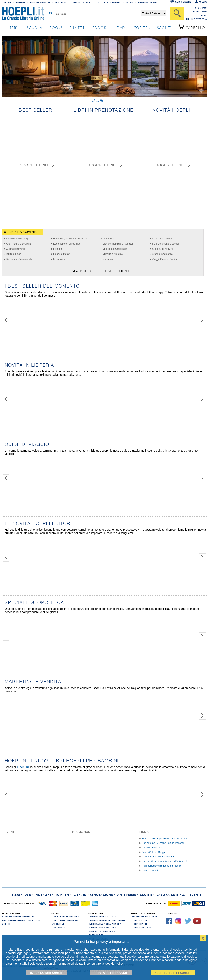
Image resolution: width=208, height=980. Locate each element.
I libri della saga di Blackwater (158, 857)
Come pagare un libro (65, 920)
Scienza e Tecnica (162, 239)
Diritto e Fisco (13, 254)
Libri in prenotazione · (94, 895)
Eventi (130, 2)
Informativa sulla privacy (105, 924)
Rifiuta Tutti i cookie (111, 973)
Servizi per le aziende (108, 2)
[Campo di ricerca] (98, 14)
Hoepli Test (62, 2)
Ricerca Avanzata (196, 19)
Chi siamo (201, 8)
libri (13, 27)
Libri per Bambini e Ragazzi (118, 244)
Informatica (59, 259)
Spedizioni (58, 924)
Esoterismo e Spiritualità (67, 244)
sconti (164, 27)
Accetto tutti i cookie (173, 973)
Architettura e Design (17, 239)
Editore (21, 2)
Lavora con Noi (148, 2)
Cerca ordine (183, 2)
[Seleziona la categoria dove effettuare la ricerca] (154, 13)
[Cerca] (177, 13)
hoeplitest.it (140, 924)
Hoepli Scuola (82, 2)
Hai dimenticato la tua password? (23, 920)
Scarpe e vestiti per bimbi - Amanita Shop (164, 839)
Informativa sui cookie (103, 928)
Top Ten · (63, 895)
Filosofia (58, 249)
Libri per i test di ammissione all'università (164, 861)
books (56, 27)
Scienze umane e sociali (165, 244)
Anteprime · (128, 895)
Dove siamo (200, 12)
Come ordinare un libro (66, 916)
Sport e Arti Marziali (163, 249)
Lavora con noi (150, 870)
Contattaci (58, 928)
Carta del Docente (152, 848)
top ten (143, 27)
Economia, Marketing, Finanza (70, 239)
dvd (121, 27)
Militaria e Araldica (113, 254)
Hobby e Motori (62, 254)
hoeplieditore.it (142, 920)
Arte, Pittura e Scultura (18, 244)
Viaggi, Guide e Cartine (165, 259)
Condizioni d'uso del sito (104, 916)
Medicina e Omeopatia (115, 249)
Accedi (203, 2)
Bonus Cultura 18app (153, 852)
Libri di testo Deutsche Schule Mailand (163, 843)
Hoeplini (23, 767)
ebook (99, 27)
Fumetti (78, 27)
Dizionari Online (40, 2)
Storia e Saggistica (162, 254)
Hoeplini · (44, 895)
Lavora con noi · (172, 895)
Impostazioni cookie (46, 973)
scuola (35, 27)
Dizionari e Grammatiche (20, 259)
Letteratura (109, 239)
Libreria (6, 2)
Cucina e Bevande (16, 249)
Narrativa (108, 259)
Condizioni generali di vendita (107, 920)
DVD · (29, 895)
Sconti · (147, 895)
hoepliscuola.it (141, 928)
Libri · (17, 895)
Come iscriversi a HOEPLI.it (18, 916)
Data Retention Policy (102, 931)
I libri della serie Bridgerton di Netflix (161, 866)
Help (204, 15)
